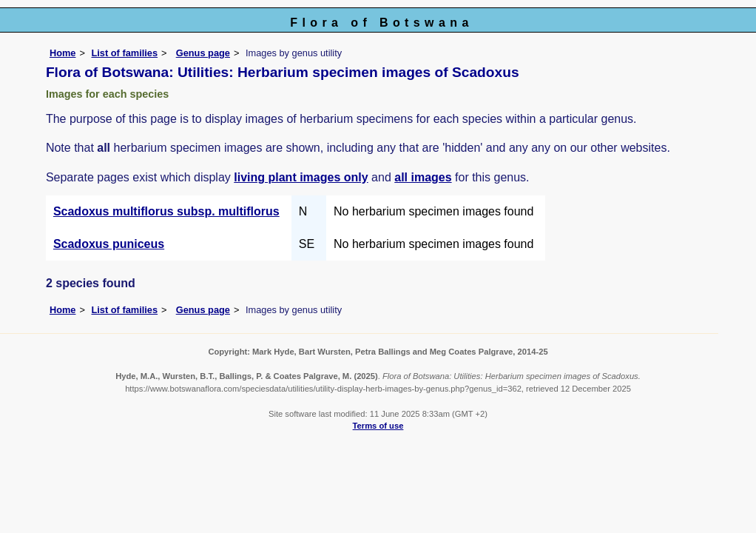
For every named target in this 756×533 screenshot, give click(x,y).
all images (423, 177)
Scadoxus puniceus (109, 244)
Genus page (203, 53)
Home (63, 53)
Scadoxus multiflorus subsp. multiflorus (166, 211)
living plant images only (301, 177)
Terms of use (378, 426)
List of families (124, 53)
